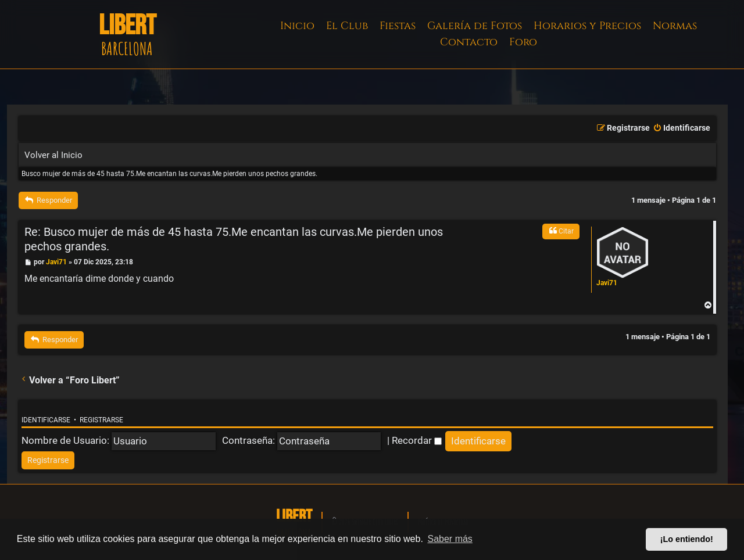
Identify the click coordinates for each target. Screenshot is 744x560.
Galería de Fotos (475, 26)
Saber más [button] (450, 539)
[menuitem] (682, 128)
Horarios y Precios (587, 26)
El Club (347, 26)
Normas (675, 26)
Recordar (417, 440)
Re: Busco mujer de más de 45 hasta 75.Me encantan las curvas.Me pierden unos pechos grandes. (234, 239)
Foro (523, 42)
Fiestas (398, 26)
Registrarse (101, 420)
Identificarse (46, 420)
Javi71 (607, 283)
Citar (561, 231)
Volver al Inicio (53, 155)
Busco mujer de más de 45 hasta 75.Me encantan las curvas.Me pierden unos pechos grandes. (169, 174)
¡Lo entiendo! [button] (687, 539)
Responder (48, 200)
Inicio (297, 26)
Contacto (469, 42)
